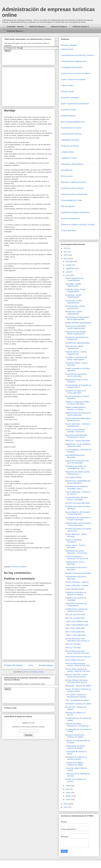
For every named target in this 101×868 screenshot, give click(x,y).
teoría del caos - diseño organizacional (74, 347)
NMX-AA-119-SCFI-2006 (75, 618)
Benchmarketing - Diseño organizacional (75, 307)
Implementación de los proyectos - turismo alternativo (78, 524)
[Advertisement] (8, 812)
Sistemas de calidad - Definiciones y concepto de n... (78, 725)
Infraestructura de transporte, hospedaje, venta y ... (77, 487)
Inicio (31, 665)
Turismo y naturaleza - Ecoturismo (74, 541)
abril (68, 789)
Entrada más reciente (13, 665)
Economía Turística (68, 110)
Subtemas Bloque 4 (15, 31)
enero (68, 800)
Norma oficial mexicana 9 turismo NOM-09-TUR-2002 (77, 652)
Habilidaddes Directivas (70, 140)
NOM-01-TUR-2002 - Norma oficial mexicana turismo (76, 676)
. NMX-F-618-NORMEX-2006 (77, 621)
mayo (68, 786)
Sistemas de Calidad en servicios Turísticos (78, 224)
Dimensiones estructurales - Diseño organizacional (76, 333)
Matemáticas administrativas (72, 164)
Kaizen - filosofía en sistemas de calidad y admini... (78, 690)
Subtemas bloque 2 (59, 27)
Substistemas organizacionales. (78, 343)
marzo (68, 793)
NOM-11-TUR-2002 (73, 648)
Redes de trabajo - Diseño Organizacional (76, 291)
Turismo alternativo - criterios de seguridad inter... (78, 425)
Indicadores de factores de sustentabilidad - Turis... (76, 467)
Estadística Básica (68, 116)
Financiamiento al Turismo (71, 128)
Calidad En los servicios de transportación (76, 605)
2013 (66, 804)
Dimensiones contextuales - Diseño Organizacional (76, 327)
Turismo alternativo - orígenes (77, 582)
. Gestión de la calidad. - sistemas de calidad (75, 764)
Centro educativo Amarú (75, 589)
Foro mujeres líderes (73, 477)
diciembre (70, 262)
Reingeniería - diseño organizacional (74, 313)
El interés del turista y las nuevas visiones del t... (78, 530)
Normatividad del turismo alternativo (75, 456)
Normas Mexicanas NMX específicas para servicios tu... (78, 640)
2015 (66, 255)
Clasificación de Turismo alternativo (75, 563)
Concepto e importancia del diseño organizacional (76, 358)
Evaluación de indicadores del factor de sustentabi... (77, 462)
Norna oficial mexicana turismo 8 (78, 657)
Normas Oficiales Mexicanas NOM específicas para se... (77, 681)
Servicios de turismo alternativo (78, 503)
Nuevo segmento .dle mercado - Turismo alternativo (78, 513)
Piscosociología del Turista (71, 200)
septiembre (70, 268)
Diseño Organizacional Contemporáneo (74, 279)
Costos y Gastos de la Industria (73, 79)
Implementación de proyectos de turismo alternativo (78, 414)
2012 (66, 807)
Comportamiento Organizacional (74, 61)
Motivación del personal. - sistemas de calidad (75, 736)
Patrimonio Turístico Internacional (74, 194)
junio (68, 275)
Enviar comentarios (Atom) (34, 672)
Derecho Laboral (67, 92)
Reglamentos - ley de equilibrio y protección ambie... (78, 445)
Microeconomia (67, 176)
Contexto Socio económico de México (76, 73)
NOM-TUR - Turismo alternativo (78, 441)
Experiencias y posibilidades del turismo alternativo (78, 482)
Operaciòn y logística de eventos (74, 182)
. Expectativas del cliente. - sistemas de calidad (76, 747)
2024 (66, 248)
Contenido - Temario (15, 27)
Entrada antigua (46, 665)
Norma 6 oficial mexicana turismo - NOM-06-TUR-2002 (78, 665)
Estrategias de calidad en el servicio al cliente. (76, 758)
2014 (66, 259)
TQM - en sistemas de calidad (77, 700)
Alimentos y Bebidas (19, 567)
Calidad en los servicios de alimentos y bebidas (76, 593)
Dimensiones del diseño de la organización (77, 338)
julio (67, 272)
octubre (69, 265)
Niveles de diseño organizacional (78, 323)
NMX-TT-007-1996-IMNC (75, 628)
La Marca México (68, 152)
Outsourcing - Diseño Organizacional (74, 302)
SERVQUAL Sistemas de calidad (78, 704)
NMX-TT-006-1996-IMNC (75, 632)
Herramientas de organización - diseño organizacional (78, 318)
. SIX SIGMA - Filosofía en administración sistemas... (76, 696)
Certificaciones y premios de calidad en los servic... (76, 610)
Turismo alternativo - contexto (77, 585)
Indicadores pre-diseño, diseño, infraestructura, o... (78, 473)
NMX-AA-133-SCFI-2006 (75, 615)
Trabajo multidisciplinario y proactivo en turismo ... (76, 408)
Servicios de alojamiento (70, 218)
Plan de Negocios (68, 206)
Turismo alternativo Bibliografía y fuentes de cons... (78, 419)
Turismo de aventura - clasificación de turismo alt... (77, 557)
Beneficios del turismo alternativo (78, 573)
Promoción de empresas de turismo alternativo (76, 375)
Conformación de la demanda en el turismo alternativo (78, 519)
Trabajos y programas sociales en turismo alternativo (77, 403)
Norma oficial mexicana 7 (75, 660)
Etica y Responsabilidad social (73, 122)
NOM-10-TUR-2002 (73, 644)
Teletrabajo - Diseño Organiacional (73, 285)
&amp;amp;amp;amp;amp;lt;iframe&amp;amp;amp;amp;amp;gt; (32, 57)
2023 (66, 252)
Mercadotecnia (67, 170)
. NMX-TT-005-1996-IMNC (76, 635)
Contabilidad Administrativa (72, 67)
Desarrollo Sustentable (70, 98)
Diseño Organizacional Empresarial (75, 104)
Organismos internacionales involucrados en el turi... (76, 436)
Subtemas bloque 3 (81, 27)
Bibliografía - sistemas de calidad (78, 686)
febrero (69, 796)
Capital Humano (67, 49)
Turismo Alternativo (68, 231)
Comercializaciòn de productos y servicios (77, 55)
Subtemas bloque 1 (37, 27)
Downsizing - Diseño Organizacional (73, 296)
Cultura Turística (67, 85)
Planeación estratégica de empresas (75, 212)
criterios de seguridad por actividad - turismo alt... (75, 431)
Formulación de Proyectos (71, 134)
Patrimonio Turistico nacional (72, 188)
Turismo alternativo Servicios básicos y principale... (77, 499)
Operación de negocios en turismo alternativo (76, 392)
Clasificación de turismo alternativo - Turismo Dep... (77, 552)
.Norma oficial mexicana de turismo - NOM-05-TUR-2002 (78, 670)
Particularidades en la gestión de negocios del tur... (78, 386)
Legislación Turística (69, 158)
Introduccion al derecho (70, 146)
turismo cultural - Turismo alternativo (75, 546)
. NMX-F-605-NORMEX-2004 (77, 625)
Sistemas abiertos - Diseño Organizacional (76, 353)
